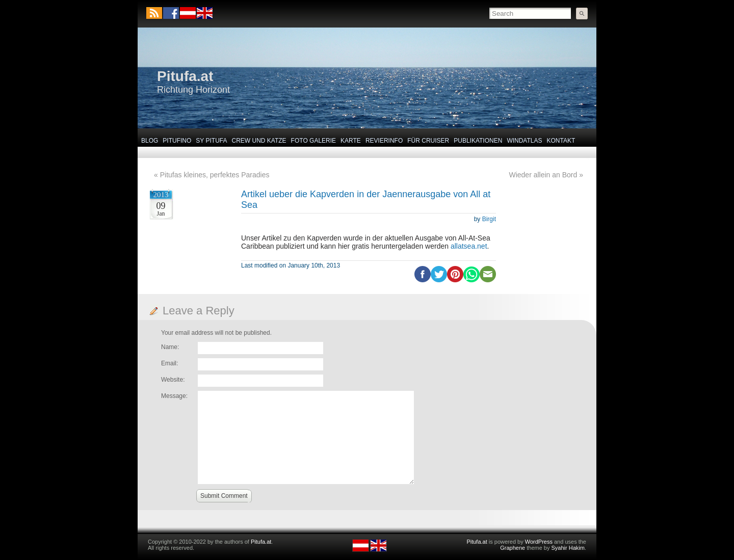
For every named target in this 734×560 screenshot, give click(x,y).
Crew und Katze (259, 141)
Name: (170, 347)
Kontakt (561, 141)
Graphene (513, 548)
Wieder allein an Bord (543, 175)
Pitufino (177, 141)
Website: (173, 380)
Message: (174, 396)
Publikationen (478, 141)
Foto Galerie (313, 141)
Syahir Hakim (568, 548)
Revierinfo (384, 141)
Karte (351, 141)
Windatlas (524, 141)
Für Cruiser (428, 141)
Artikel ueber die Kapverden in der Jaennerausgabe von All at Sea (366, 199)
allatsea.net (469, 246)
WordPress (539, 542)
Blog (150, 141)
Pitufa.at (185, 76)
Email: (169, 363)
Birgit (489, 219)
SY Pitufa (211, 141)
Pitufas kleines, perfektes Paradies (215, 175)
